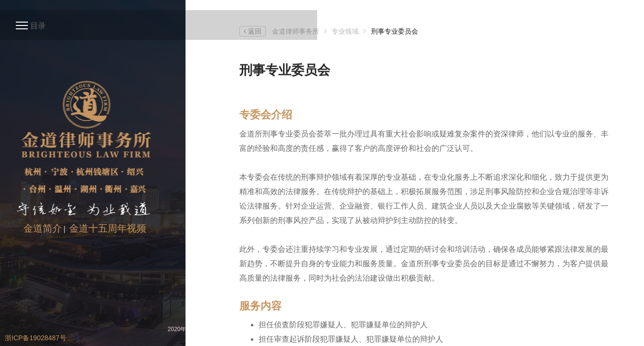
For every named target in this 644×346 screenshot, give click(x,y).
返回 (253, 31)
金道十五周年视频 (108, 228)
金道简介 (43, 228)
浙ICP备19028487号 (36, 338)
